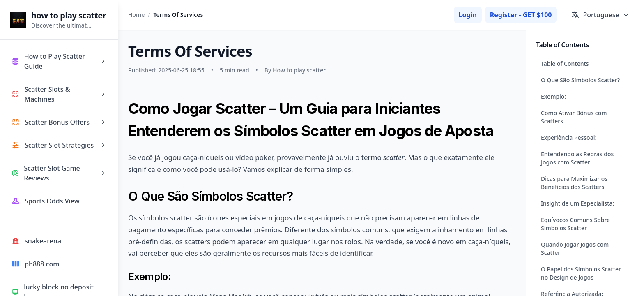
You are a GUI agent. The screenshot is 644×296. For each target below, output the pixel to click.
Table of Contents (565, 64)
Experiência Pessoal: (569, 138)
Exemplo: (553, 96)
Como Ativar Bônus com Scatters (574, 117)
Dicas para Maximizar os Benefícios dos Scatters (574, 183)
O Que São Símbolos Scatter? (580, 80)
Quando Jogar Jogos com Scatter (575, 249)
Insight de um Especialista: (577, 203)
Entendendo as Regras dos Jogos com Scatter (577, 158)
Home (136, 15)
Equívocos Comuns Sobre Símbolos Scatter (575, 224)
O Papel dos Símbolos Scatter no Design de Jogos (581, 273)
